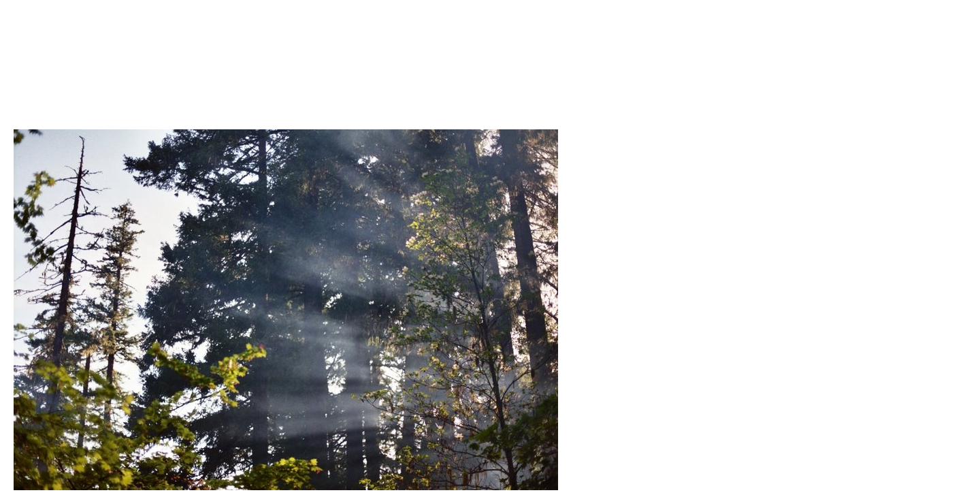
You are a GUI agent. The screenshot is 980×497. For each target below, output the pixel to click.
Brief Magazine (490, 65)
